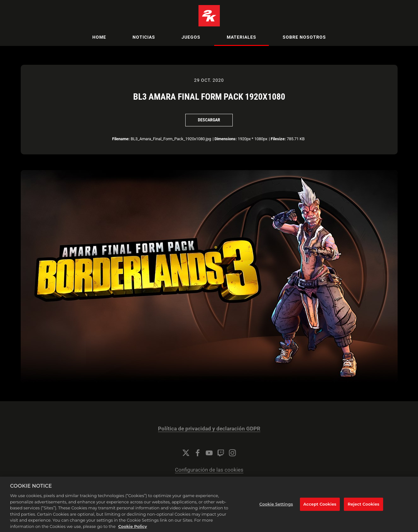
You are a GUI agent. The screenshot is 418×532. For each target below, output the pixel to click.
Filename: (121, 139)
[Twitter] (186, 453)
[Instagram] (232, 453)
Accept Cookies (320, 510)
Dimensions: (226, 139)
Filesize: (278, 139)
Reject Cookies (364, 510)
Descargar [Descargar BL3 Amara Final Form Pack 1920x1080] (209, 120)
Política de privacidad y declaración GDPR (209, 429)
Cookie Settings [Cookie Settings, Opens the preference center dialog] (276, 510)
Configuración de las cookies (209, 470)
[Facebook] (198, 453)
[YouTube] (209, 453)
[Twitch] (221, 453)
